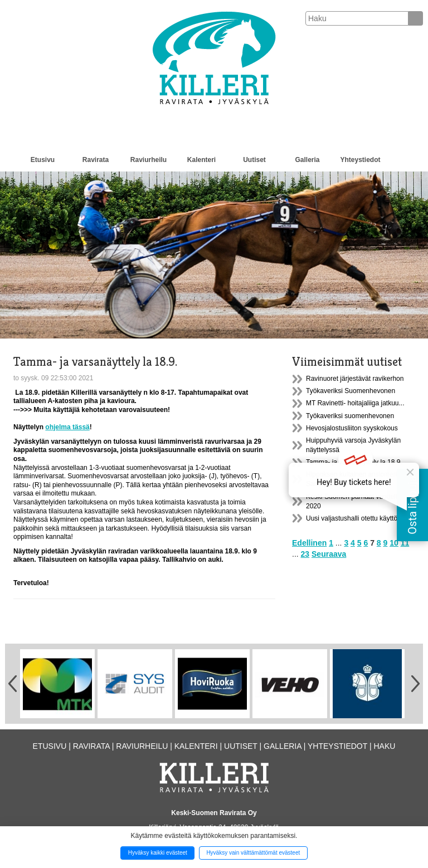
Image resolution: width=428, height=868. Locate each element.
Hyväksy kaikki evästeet (158, 853)
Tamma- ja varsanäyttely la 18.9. (354, 462)
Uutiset (254, 160)
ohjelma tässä (67, 427)
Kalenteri (201, 160)
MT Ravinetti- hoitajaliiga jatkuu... (355, 403)
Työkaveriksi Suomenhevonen (351, 391)
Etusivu (43, 160)
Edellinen (309, 543)
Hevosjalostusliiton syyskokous (352, 428)
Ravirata (96, 160)
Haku (384, 746)
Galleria (307, 160)
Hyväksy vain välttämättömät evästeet (253, 853)
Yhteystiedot (360, 160)
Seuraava (329, 554)
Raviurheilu (149, 160)
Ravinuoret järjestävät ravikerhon (355, 379)
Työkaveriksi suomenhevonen (350, 416)
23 (305, 554)
